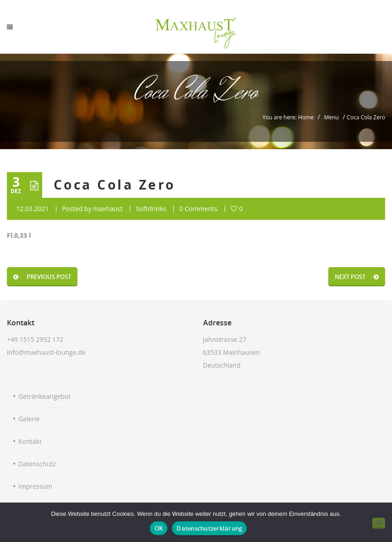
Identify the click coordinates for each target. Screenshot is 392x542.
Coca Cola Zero (115, 185)
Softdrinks (151, 209)
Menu (331, 117)
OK (159, 528)
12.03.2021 (32, 209)
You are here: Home (288, 117)
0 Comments (198, 209)
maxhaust (108, 209)
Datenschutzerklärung (209, 528)
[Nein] (379, 523)
